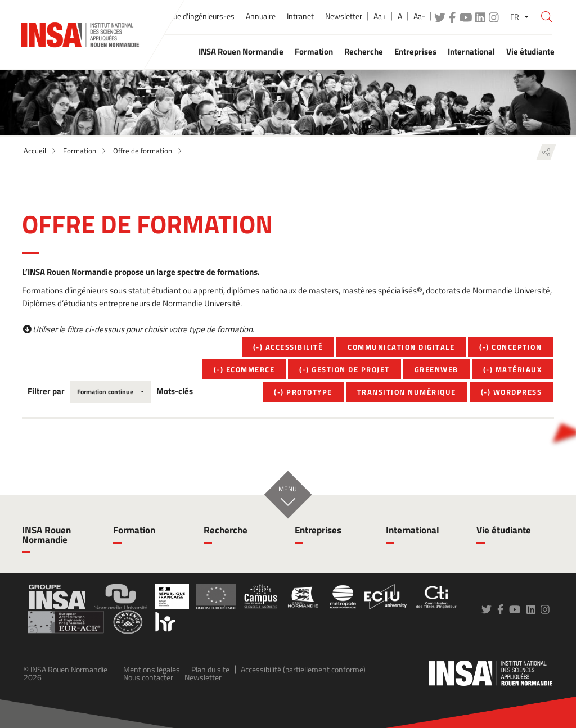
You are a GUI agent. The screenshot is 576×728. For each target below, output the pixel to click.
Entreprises (318, 530)
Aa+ (380, 16)
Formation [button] (314, 51)
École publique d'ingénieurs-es (185, 16)
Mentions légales (152, 669)
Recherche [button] (364, 51)
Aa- (419, 16)
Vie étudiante (504, 530)
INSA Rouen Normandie (46, 535)
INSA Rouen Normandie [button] (241, 51)
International (413, 530)
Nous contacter (148, 677)
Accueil (35, 151)
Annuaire (261, 16)
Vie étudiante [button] (530, 51)
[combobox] (111, 392)
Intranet (300, 16)
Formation (80, 151)
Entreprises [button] (415, 51)
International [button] (471, 51)
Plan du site (210, 669)
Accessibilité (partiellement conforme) (303, 669)
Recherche (226, 530)
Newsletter (344, 16)
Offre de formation (143, 151)
